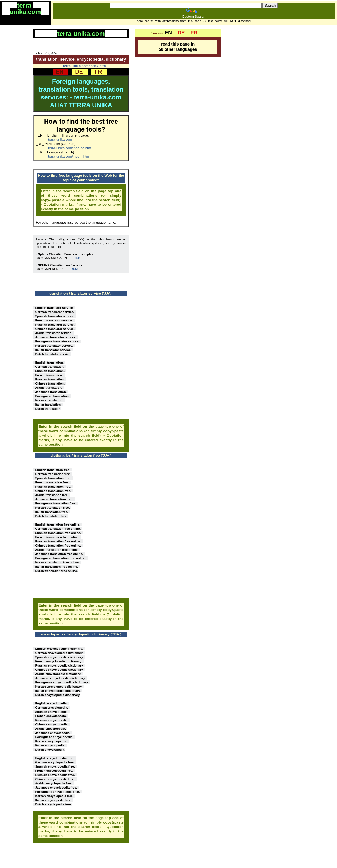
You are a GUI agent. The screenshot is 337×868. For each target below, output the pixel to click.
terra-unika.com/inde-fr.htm (69, 156)
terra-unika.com (60, 140)
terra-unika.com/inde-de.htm (70, 148)
